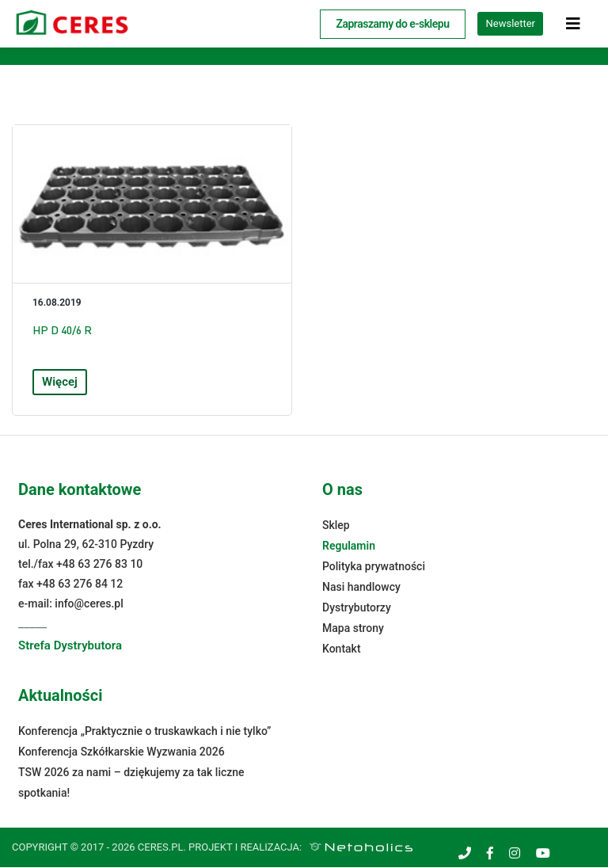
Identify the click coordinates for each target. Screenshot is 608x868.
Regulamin (349, 546)
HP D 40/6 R (62, 331)
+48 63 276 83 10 (99, 565)
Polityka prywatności (374, 567)
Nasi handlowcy (361, 588)
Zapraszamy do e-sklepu (393, 24)
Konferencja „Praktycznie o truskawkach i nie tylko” (144, 732)
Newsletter (510, 23)
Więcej (60, 383)
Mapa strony (353, 629)
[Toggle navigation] (573, 24)
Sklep (336, 526)
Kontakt (342, 649)
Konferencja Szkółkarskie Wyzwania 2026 (122, 752)
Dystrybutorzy (357, 608)
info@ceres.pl (89, 604)
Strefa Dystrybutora (70, 646)
